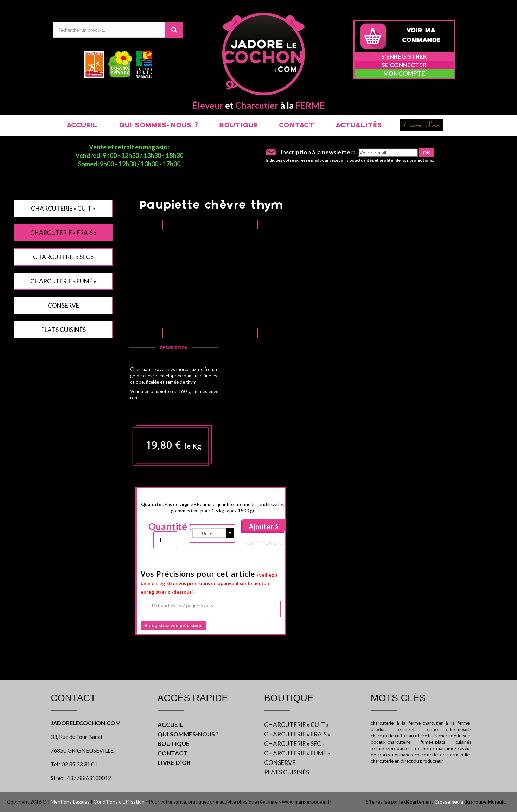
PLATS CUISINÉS (63, 330)
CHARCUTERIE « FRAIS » (63, 233)
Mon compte (404, 73)
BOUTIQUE (238, 126)
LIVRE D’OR (174, 763)
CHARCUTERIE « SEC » (63, 257)
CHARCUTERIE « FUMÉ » (63, 281)
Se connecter (404, 65)
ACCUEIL (82, 126)
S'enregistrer (404, 56)
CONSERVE (63, 305)
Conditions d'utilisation (119, 802)
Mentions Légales (70, 802)
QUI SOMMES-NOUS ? (158, 126)
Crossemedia (449, 802)
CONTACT (296, 126)
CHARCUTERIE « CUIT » (63, 208)
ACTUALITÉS (359, 126)
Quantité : (170, 526)
